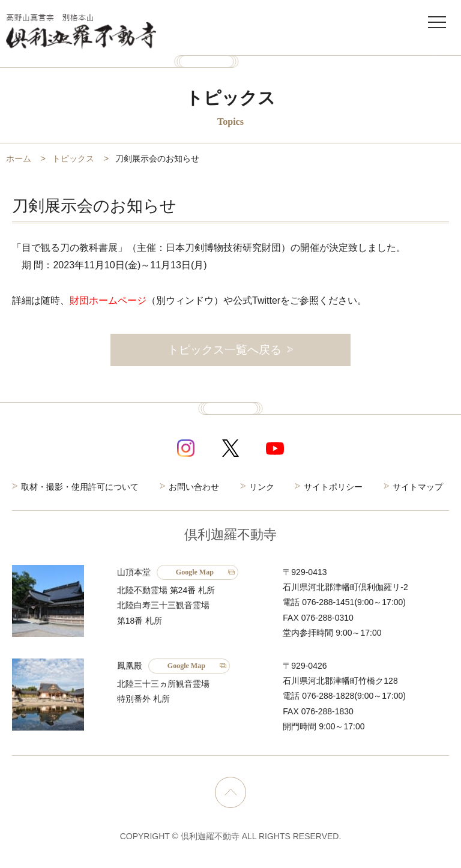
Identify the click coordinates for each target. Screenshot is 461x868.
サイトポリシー (333, 487)
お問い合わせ (194, 487)
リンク (262, 487)
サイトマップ (418, 487)
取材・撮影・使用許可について (80, 487)
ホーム (19, 158)
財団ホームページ (108, 300)
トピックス (73, 158)
